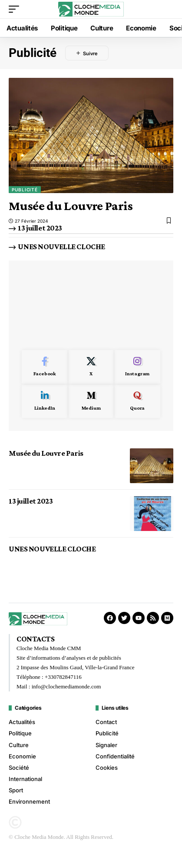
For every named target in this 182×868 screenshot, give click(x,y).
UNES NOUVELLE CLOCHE (61, 247)
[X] (91, 367)
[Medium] (91, 401)
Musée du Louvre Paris (71, 205)
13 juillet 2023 (40, 228)
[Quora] (137, 401)
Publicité (25, 190)
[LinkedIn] (45, 401)
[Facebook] (45, 367)
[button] (16, 9)
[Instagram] (137, 367)
